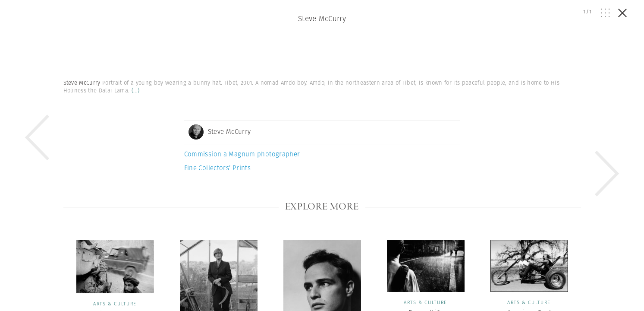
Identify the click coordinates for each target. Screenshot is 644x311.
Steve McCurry (322, 19)
